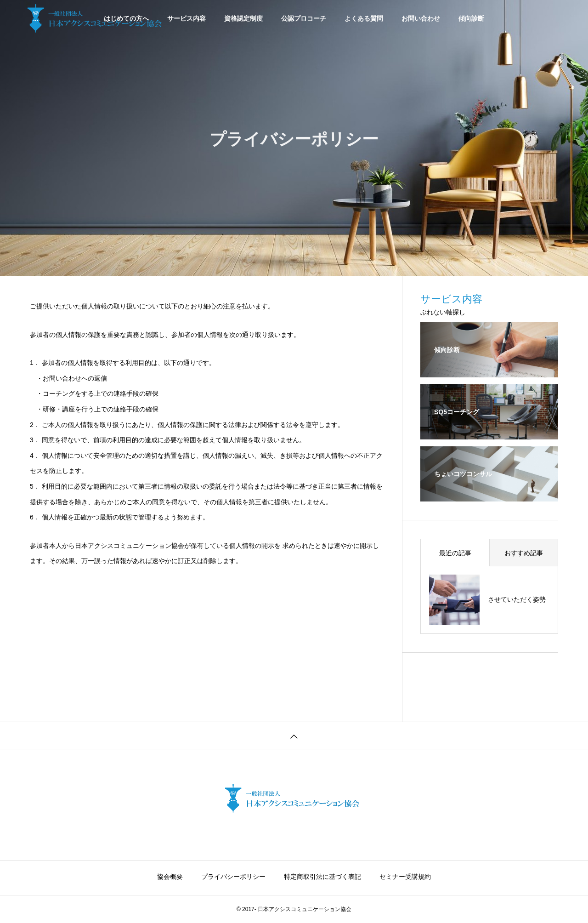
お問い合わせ (421, 18)
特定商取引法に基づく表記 (322, 877)
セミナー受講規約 (405, 877)
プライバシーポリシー (233, 877)
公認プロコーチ (304, 18)
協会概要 (170, 877)
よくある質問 (364, 18)
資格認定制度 (243, 18)
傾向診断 (471, 18)
